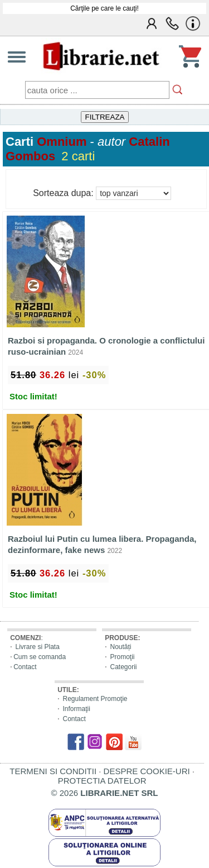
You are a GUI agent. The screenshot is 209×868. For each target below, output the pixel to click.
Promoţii (122, 657)
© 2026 (105, 793)
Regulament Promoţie (95, 699)
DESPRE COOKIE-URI (147, 771)
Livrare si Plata (37, 647)
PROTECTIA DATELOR (102, 781)
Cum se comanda (40, 657)
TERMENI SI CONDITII (53, 771)
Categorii (123, 667)
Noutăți (120, 647)
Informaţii (76, 709)
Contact (25, 667)
